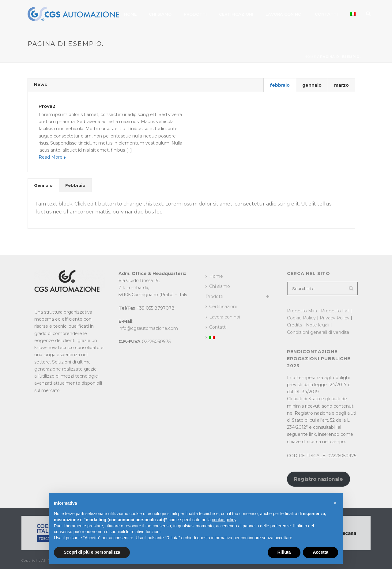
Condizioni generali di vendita (318, 332)
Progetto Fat (335, 311)
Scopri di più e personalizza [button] (92, 552)
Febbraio (75, 185)
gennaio (312, 85)
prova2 (47, 106)
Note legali (318, 325)
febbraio (280, 85)
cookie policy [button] (224, 520)
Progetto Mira (302, 311)
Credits (294, 325)
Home (130, 14)
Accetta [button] (320, 552)
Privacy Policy (335, 318)
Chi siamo (160, 14)
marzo (341, 85)
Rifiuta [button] (284, 552)
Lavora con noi (284, 14)
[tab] (43, 185)
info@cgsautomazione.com (148, 328)
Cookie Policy (301, 318)
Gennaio (43, 185)
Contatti (326, 14)
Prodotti (195, 14)
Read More (52, 157)
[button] (335, 503)
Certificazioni (236, 14)
